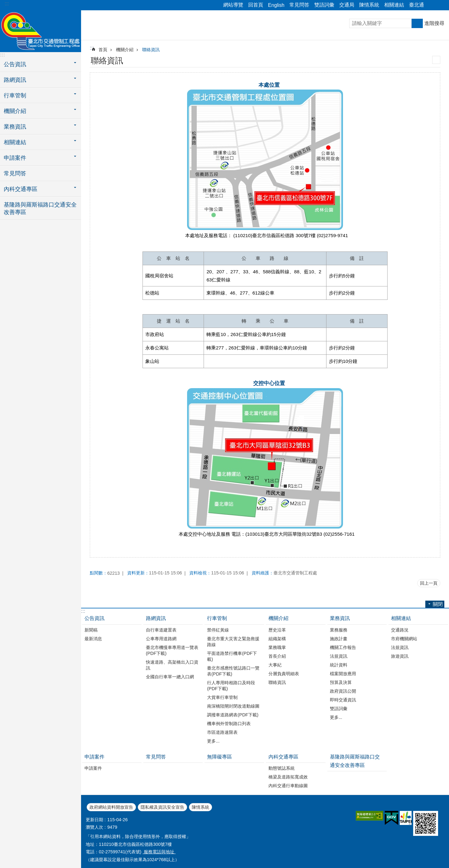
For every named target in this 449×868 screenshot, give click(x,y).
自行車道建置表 (161, 630)
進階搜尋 (434, 23)
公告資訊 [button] (15, 64)
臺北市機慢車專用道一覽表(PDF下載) (172, 650)
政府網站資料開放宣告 (111, 807)
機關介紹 (125, 50)
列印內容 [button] (436, 60)
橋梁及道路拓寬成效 (288, 777)
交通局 (347, 5)
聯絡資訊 (151, 50)
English (276, 5)
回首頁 (256, 5)
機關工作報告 (343, 647)
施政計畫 (339, 639)
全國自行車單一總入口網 (170, 677)
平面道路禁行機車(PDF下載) (232, 656)
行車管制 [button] (15, 95)
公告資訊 (94, 618)
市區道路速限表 (222, 732)
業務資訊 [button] (15, 127)
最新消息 (93, 639)
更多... (213, 741)
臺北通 (417, 5)
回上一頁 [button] (429, 583)
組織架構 (277, 639)
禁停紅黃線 (218, 630)
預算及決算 (341, 682)
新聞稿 (91, 630)
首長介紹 (277, 656)
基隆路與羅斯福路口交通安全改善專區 (40, 208)
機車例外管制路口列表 (229, 724)
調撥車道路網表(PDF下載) (233, 715)
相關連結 (394, 5)
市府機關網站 (404, 639)
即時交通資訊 (343, 700)
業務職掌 (277, 647)
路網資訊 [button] (15, 80)
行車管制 (217, 618)
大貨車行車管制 (222, 697)
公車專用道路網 (161, 639)
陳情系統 (369, 5)
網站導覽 (233, 5)
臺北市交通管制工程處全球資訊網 (41, 30)
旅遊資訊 (400, 656)
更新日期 (94, 820)
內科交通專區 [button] (21, 189)
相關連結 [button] (15, 142)
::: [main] (92, 48)
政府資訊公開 (343, 691)
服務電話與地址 (159, 852)
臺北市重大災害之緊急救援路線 (233, 642)
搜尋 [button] (417, 23)
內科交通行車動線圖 (288, 786)
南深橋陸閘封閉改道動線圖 (233, 706)
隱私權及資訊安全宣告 (162, 807)
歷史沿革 (277, 630)
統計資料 (339, 665)
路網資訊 (156, 618)
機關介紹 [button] (15, 111)
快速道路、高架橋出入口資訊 (172, 665)
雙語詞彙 (324, 5)
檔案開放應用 (343, 674)
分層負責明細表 (284, 674)
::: (7, 4)
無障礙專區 (220, 757)
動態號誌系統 (282, 768)
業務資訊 (340, 618)
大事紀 (275, 665)
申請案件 (94, 757)
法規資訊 (339, 656)
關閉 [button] (432, 5)
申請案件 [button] (15, 158)
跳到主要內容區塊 (3, 3)
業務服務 (339, 630)
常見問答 (299, 5)
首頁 (103, 50)
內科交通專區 (283, 757)
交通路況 (400, 630)
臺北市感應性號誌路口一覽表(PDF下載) (233, 671)
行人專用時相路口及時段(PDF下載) (231, 686)
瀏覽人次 (94, 827)
